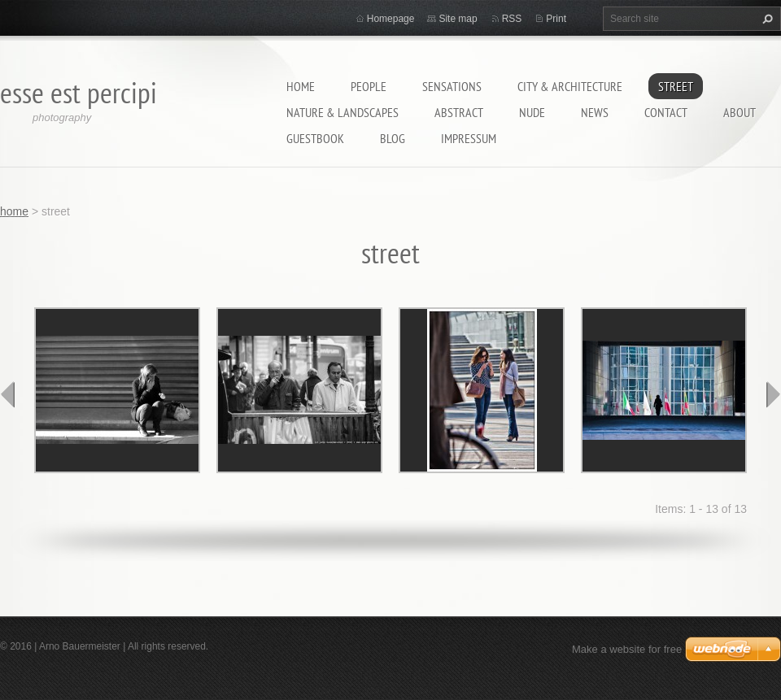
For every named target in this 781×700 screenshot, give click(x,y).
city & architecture (570, 86)
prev (8, 394)
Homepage (391, 19)
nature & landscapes (343, 112)
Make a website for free (627, 649)
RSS (512, 19)
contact (666, 112)
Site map (458, 19)
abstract (459, 112)
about (740, 112)
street (676, 86)
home (301, 86)
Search (766, 19)
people (369, 86)
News (595, 112)
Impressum (469, 138)
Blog (393, 138)
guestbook (315, 138)
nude (532, 112)
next (773, 394)
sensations (452, 86)
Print (556, 19)
